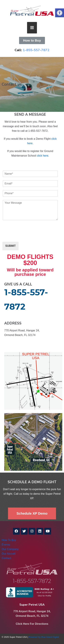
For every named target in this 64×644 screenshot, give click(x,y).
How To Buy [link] (9, 540)
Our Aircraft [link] (9, 554)
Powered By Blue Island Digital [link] (44, 637)
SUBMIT (10, 246)
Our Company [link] (10, 549)
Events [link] (6, 545)
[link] (60, 13)
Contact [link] (6, 558)
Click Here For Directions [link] (32, 624)
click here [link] (43, 156)
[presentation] (28, 236)
